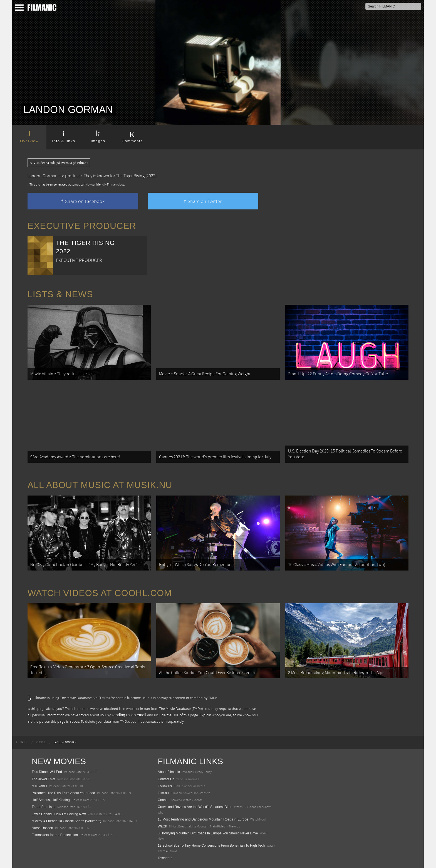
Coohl (162, 800)
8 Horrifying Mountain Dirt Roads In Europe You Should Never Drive (208, 833)
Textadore (165, 858)
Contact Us (166, 779)
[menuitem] (22, 742)
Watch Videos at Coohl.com (100, 593)
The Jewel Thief (44, 779)
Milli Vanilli (39, 786)
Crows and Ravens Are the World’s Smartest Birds (195, 807)
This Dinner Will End (47, 772)
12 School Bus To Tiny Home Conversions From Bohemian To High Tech (211, 846)
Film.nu (163, 793)
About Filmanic (169, 772)
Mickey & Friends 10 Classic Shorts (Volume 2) (66, 821)
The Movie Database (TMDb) (181, 709)
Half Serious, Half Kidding (51, 800)
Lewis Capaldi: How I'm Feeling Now (59, 814)
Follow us (165, 786)
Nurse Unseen (42, 828)
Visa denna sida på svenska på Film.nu (59, 163)
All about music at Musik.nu (100, 485)
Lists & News (60, 294)
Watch (162, 826)
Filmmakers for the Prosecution (55, 835)
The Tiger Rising (130, 176)
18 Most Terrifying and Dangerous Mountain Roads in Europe (203, 819)
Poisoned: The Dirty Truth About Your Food (63, 793)
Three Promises (44, 807)
